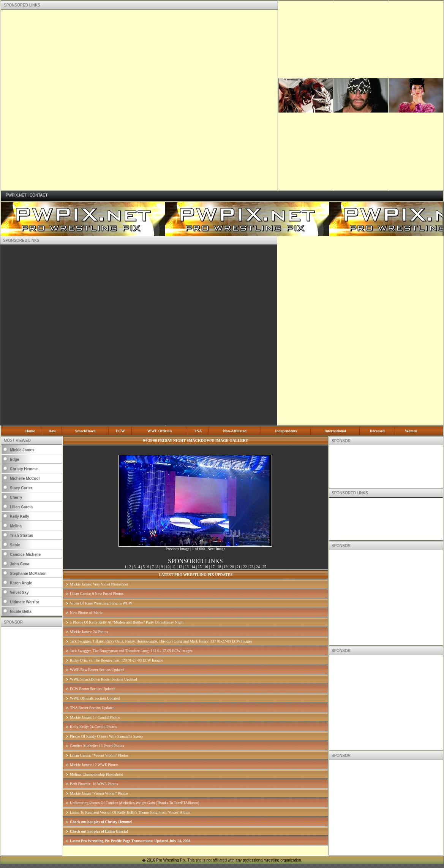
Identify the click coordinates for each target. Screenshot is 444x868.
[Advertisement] (90, 100)
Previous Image (178, 549)
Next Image (216, 549)
